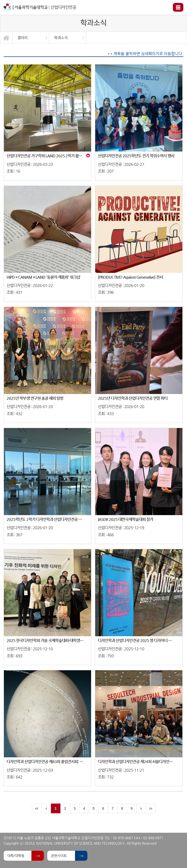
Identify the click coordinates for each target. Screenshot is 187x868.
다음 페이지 (141, 808)
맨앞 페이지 (37, 808)
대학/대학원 (16, 856)
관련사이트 (59, 856)
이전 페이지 (46, 808)
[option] (31, 38)
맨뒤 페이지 (151, 808)
